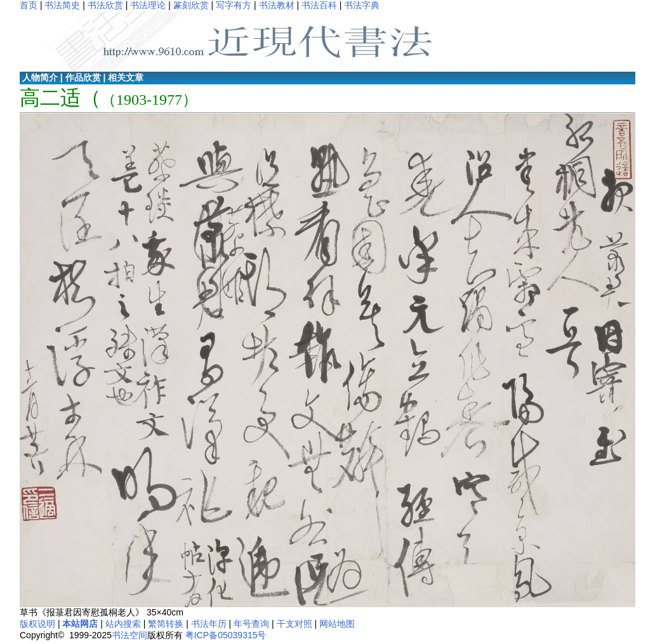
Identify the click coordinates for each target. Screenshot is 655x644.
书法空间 (129, 635)
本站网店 (80, 624)
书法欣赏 (105, 5)
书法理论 (148, 5)
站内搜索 (123, 624)
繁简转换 (166, 624)
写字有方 (234, 5)
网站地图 (337, 624)
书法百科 (319, 5)
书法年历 (209, 624)
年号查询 (251, 624)
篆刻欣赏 (191, 5)
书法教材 (277, 5)
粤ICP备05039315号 (226, 635)
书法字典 (362, 5)
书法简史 (62, 5)
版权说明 (37, 624)
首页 (29, 5)
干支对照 (294, 624)
